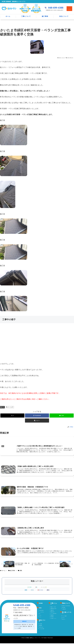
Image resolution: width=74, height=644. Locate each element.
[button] (37, 421)
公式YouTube (41, 611)
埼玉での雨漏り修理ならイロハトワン (32, 639)
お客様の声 (64, 610)
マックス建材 (64, 617)
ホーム (8, 16)
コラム (40, 616)
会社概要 (41, 625)
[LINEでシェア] (62, 416)
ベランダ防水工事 (54, 614)
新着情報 (41, 626)
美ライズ (64, 620)
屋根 (2, 407)
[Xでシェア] (12, 416)
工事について (26, 16)
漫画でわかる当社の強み (66, 607)
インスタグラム (42, 613)
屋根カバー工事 (53, 608)
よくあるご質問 (42, 630)
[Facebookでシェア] (37, 416)
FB (40, 614)
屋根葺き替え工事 (54, 609)
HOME (41, 604)
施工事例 (45, 16)
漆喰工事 (52, 611)
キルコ (63, 618)
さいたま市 (10, 407)
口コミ (40, 618)
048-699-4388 (56, 8)
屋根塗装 (52, 616)
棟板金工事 (53, 613)
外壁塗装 (52, 618)
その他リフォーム (54, 619)
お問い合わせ (41, 628)
